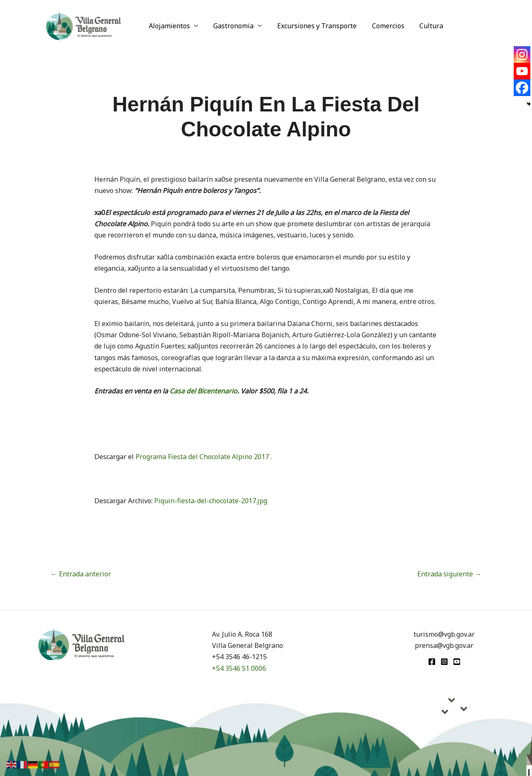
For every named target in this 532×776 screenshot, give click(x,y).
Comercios (382, 26)
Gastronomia (231, 26)
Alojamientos (169, 26)
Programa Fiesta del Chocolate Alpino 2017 (203, 457)
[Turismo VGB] (84, 25)
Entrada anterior (81, 574)
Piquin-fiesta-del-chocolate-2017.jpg (211, 501)
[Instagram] (522, 54)
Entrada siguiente (449, 574)
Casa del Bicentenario (203, 391)
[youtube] (457, 662)
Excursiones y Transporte (312, 26)
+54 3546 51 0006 (239, 668)
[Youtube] (522, 71)
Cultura (423, 26)
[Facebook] (522, 88)
